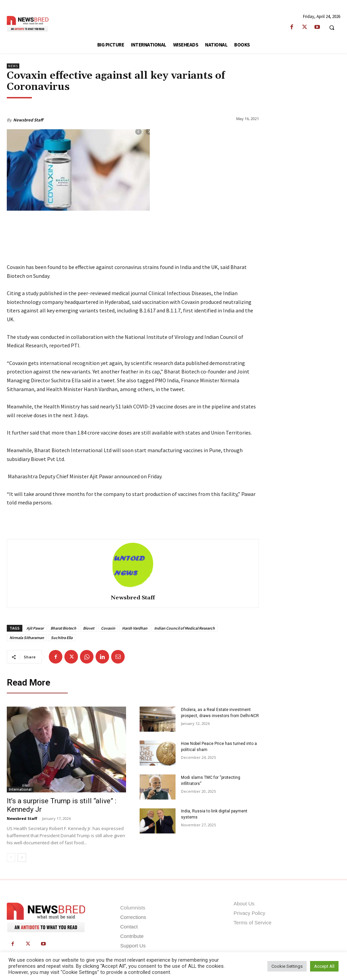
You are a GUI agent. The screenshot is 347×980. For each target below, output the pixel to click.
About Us (244, 904)
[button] (332, 27)
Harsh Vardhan (135, 628)
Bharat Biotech (63, 628)
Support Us (133, 946)
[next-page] (22, 858)
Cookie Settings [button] (287, 966)
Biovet (89, 628)
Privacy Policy (249, 913)
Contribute (132, 936)
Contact (129, 927)
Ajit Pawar (35, 628)
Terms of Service (252, 923)
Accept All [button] (324, 966)
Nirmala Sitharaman (27, 638)
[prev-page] (11, 858)
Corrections (133, 917)
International (20, 790)
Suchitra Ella (62, 638)
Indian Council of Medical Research (185, 628)
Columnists (133, 908)
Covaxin (108, 628)
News (13, 66)
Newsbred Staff (28, 120)
